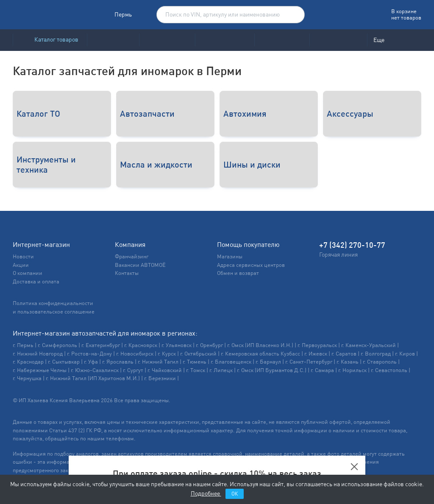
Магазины (230, 256)
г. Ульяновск (177, 345)
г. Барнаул (268, 362)
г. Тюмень (195, 362)
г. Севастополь (389, 370)
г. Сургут (133, 370)
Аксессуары (350, 113)
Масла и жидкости (156, 164)
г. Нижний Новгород (38, 354)
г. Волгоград (376, 354)
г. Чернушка (27, 378)
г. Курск (167, 354)
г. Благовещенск (231, 362)
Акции (21, 265)
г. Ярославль (118, 362)
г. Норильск (352, 370)
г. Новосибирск (135, 354)
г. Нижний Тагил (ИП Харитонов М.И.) (93, 378)
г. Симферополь (57, 345)
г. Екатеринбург (101, 345)
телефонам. (121, 438)
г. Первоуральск (317, 345)
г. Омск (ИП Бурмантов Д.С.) (272, 370)
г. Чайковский (165, 370)
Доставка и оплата (36, 281)
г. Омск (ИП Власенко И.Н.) (260, 345)
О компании (28, 273)
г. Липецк (221, 370)
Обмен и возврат (238, 273)
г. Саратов (344, 354)
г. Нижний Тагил (158, 362)
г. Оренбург (209, 345)
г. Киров (405, 354)
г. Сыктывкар (64, 362)
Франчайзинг (132, 256)
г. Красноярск (141, 345)
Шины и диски (252, 164)
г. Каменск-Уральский (369, 345)
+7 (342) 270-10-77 (352, 245)
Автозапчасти (147, 113)
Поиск (294, 15)
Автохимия (245, 113)
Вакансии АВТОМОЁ (140, 265)
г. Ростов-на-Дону (89, 354)
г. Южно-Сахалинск (95, 370)
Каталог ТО (38, 113)
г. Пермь (23, 345)
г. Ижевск (316, 354)
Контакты (127, 273)
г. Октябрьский (198, 354)
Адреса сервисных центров (251, 265)
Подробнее (206, 493)
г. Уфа (91, 362)
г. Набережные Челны (40, 370)
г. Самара (322, 370)
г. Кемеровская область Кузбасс (260, 354)
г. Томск (196, 370)
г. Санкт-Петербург (309, 362)
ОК (235, 494)
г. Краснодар (28, 362)
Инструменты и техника (46, 164)
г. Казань (348, 362)
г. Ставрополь (380, 362)
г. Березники (160, 378)
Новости (23, 256)
